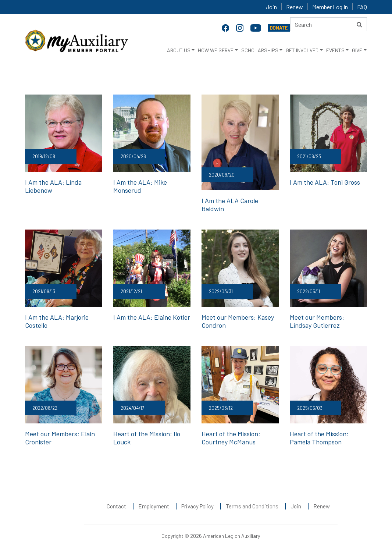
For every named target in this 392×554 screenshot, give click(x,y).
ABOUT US (179, 50)
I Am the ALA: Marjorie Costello (57, 321)
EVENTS (335, 50)
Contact (116, 506)
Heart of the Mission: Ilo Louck (147, 438)
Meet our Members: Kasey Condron (238, 321)
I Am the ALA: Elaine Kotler (152, 317)
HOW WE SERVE (216, 50)
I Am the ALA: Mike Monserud (140, 186)
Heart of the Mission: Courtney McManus (231, 438)
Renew (295, 7)
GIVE (357, 50)
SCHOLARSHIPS (260, 50)
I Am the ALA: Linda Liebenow (53, 186)
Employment (154, 506)
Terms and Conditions (252, 506)
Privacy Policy (197, 506)
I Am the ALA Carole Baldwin (230, 205)
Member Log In (330, 7)
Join (271, 7)
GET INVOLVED (302, 50)
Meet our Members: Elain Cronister (60, 438)
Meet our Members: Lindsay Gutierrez (317, 321)
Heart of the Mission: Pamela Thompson (319, 438)
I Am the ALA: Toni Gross (325, 182)
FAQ (362, 7)
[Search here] (329, 24)
